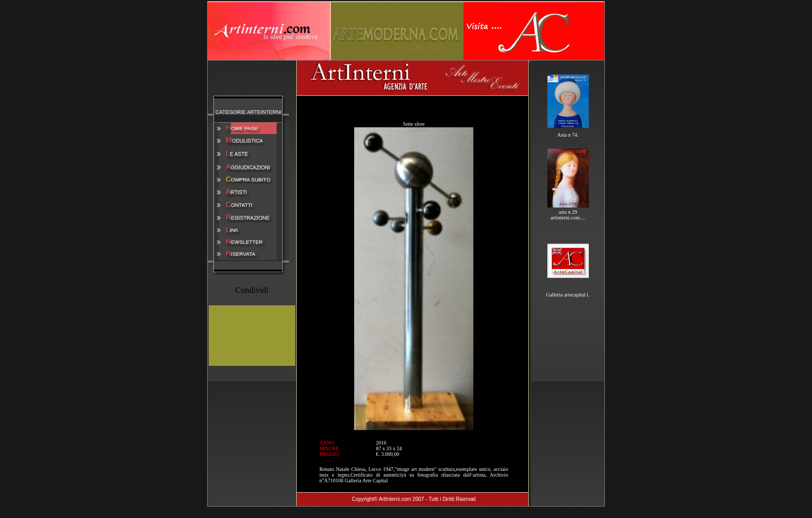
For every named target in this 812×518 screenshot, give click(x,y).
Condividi (252, 290)
